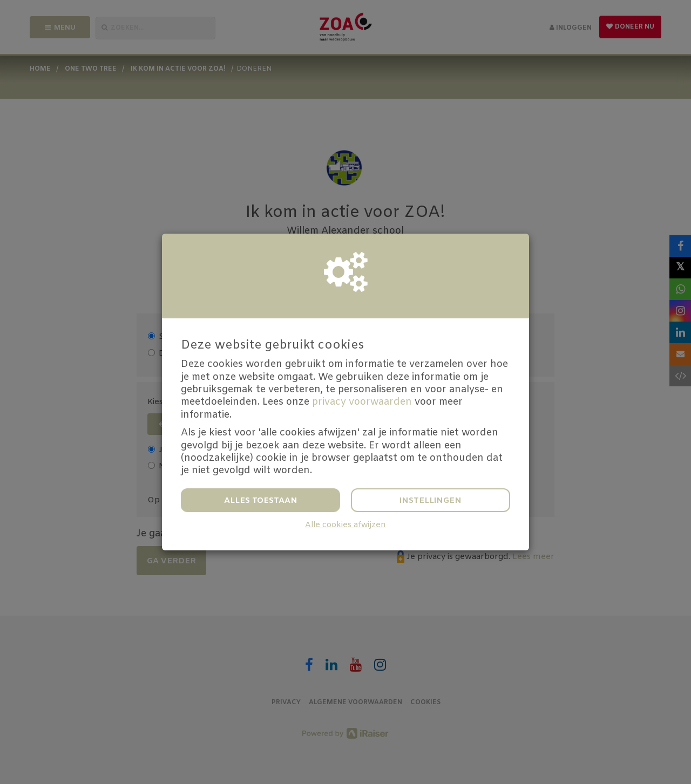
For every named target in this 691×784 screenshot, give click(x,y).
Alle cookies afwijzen (345, 525)
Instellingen (431, 501)
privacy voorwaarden (362, 402)
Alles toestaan (261, 501)
